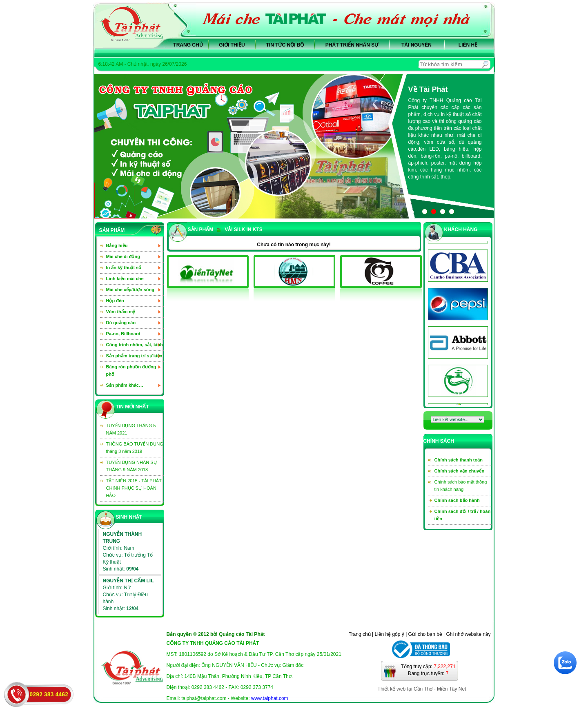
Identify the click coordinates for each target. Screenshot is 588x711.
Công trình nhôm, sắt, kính (135, 345)
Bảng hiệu (117, 245)
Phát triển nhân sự (352, 45)
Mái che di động (123, 256)
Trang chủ (188, 45)
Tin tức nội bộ (285, 45)
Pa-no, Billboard (123, 334)
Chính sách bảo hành (457, 500)
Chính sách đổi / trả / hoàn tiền (463, 515)
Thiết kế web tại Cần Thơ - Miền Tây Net (422, 689)
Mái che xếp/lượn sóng (130, 290)
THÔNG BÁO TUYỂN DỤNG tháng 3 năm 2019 (135, 448)
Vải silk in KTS (240, 230)
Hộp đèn (115, 301)
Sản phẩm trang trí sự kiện (134, 356)
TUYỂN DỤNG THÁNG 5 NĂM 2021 (131, 429)
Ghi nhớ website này (468, 634)
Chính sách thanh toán (459, 460)
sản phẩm (201, 230)
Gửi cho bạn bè (425, 634)
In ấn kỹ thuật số (124, 267)
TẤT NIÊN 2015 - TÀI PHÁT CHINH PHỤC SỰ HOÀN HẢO (134, 488)
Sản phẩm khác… (125, 385)
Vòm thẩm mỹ (121, 312)
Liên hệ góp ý (389, 634)
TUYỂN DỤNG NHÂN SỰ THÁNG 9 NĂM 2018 (132, 466)
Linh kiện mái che (125, 279)
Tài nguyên (416, 45)
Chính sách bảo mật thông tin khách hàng (461, 486)
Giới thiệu (232, 45)
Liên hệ (468, 45)
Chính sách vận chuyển (460, 471)
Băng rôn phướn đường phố (131, 370)
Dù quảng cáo (121, 323)
